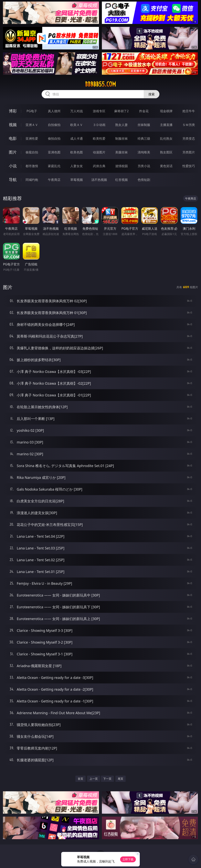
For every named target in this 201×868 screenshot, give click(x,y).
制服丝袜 (122, 138)
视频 (13, 125)
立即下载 (128, 859)
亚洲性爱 (32, 138)
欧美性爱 (99, 138)
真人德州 (54, 111)
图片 (13, 152)
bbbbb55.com (100, 84)
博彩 (13, 111)
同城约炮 (32, 180)
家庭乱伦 (54, 166)
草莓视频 (77, 180)
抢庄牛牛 (189, 111)
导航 (13, 180)
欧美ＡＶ (77, 125)
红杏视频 (122, 180)
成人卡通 (77, 138)
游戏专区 (99, 111)
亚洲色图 (54, 152)
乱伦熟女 (166, 138)
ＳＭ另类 (189, 125)
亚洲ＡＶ (32, 125)
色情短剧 (144, 180)
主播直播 (166, 125)
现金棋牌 (166, 111)
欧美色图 (77, 152)
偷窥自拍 (32, 152)
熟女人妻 (122, 125)
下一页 (107, 779)
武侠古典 (99, 166)
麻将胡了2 (121, 111)
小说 (13, 166)
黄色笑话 (166, 166)
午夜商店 (54, 180)
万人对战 (77, 111)
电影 (13, 138)
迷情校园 (122, 166)
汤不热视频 (99, 180)
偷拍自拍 (54, 138)
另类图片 (189, 152)
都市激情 (32, 166)
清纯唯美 (144, 152)
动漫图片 (99, 152)
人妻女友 (77, 166)
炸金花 (144, 111)
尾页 (121, 779)
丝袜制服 (144, 125)
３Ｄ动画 (99, 125)
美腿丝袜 (122, 152)
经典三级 (144, 138)
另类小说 (144, 166)
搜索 (152, 94)
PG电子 (32, 111)
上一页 (94, 779)
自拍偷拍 (54, 125)
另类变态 (189, 138)
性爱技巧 (189, 166)
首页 (80, 779)
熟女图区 (166, 152)
